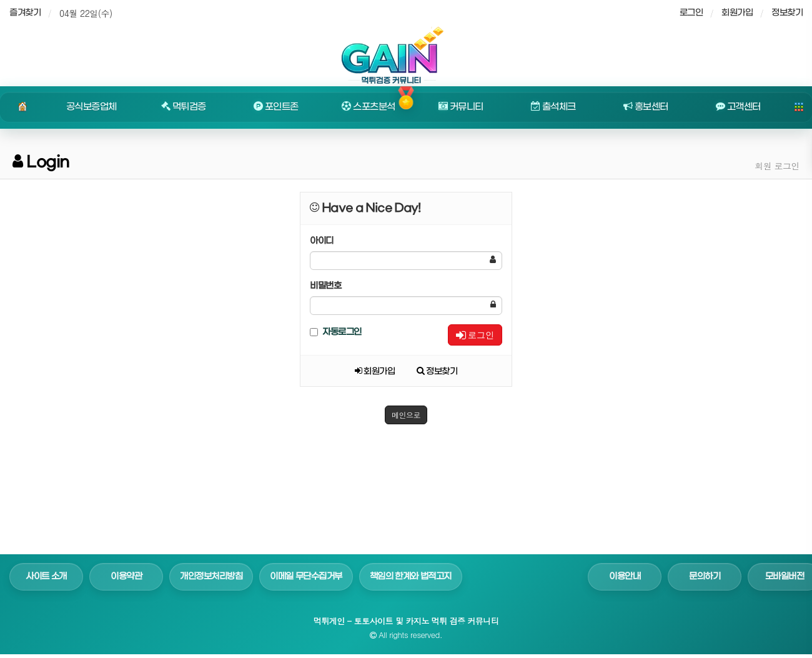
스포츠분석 (368, 107)
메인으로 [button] (406, 415)
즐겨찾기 (25, 13)
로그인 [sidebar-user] (691, 13)
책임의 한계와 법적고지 (411, 576)
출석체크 (553, 107)
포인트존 (276, 107)
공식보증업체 (92, 107)
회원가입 (737, 13)
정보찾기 (787, 13)
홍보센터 (646, 107)
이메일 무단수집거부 (306, 576)
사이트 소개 (46, 576)
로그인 (475, 335)
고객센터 (738, 107)
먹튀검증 (184, 107)
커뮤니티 (461, 107)
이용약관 (126, 576)
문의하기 (705, 576)
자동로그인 (336, 332)
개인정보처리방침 (211, 576)
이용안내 (625, 576)
